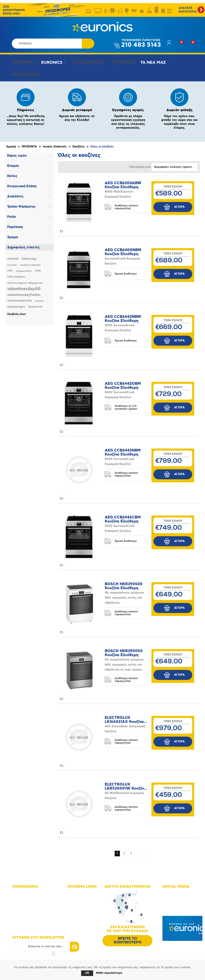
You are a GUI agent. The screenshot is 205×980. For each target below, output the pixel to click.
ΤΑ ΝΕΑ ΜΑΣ (150, 63)
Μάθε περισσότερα (109, 973)
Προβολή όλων (17, 312)
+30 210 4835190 (29, 905)
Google (172, 908)
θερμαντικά (35, 304)
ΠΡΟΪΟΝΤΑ (20, 63)
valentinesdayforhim (20, 298)
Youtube (173, 902)
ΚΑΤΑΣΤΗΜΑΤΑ (85, 63)
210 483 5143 (141, 43)
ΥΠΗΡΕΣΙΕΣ (119, 63)
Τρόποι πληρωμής (84, 913)
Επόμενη (141, 851)
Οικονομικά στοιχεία (86, 902)
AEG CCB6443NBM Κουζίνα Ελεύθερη (123, 450)
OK (87, 973)
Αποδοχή (34, 952)
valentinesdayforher (24, 293)
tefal (38, 268)
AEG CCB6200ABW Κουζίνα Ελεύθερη (123, 183)
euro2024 (13, 256)
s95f (10, 268)
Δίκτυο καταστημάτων (86, 897)
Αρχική (11, 144)
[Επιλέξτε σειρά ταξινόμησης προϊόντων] (175, 165)
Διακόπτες (15, 194)
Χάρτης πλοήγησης (84, 891)
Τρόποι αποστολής (84, 919)
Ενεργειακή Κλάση (22, 184)
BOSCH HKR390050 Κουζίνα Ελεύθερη (124, 651)
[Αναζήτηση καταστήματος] (47, 44)
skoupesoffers (24, 269)
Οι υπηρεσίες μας (84, 908)
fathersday (29, 257)
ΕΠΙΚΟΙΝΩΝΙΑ (23, 73)
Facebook (173, 891)
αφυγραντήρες (16, 304)
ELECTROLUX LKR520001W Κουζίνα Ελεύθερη (125, 784)
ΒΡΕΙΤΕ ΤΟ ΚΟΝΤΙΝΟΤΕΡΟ (128, 938)
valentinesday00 (24, 286)
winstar (39, 298)
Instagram (174, 897)
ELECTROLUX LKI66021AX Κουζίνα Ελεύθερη (124, 717)
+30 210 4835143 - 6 (31, 899)
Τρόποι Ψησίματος (21, 204)
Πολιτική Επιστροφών (86, 925)
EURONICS (51, 63)
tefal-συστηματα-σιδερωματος (25, 281)
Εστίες (12, 174)
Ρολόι (12, 214)
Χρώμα (13, 235)
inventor (12, 263)
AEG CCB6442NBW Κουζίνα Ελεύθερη (123, 316)
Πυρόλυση (15, 225)
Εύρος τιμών (17, 153)
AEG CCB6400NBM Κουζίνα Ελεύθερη (123, 250)
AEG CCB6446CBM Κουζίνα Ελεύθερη (123, 517)
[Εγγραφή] (46, 944)
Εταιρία (13, 163)
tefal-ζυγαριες (16, 274)
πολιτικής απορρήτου (38, 952)
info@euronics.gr (28, 911)
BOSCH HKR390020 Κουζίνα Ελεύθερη (124, 584)
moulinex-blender (30, 263)
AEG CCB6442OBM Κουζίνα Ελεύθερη (123, 383)
